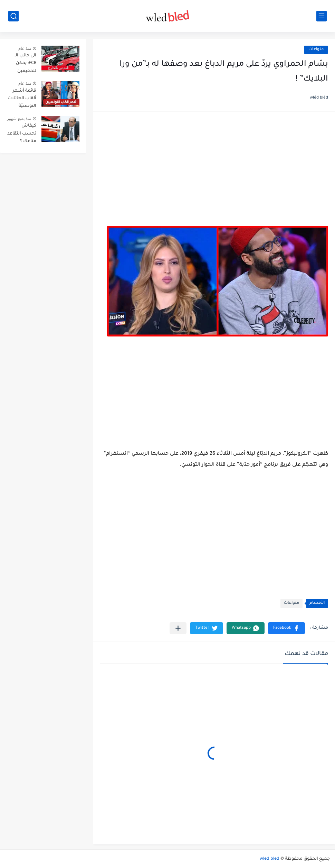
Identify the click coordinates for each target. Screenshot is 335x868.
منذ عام (25, 48)
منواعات (316, 50)
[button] (286, 628)
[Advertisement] (214, 172)
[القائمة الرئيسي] (322, 16)
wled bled (270, 859)
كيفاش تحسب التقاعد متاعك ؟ (22, 134)
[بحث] (13, 16)
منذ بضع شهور (19, 119)
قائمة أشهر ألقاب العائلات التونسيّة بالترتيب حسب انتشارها (22, 100)
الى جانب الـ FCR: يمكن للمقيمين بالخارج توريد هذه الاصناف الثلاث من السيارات (23, 64)
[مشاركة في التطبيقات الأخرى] (178, 628)
